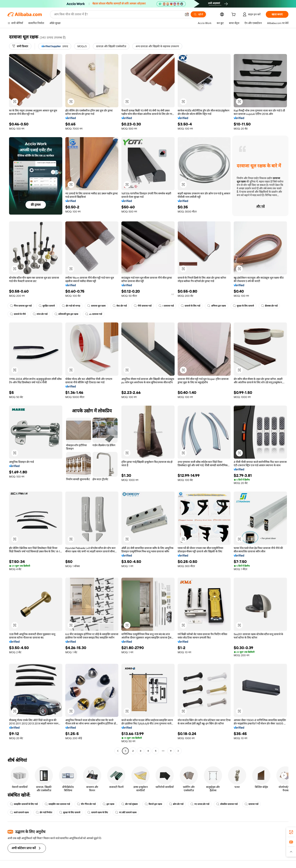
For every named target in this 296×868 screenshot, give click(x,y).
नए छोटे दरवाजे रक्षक (126, 812)
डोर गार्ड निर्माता (44, 812)
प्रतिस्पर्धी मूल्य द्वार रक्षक (66, 314)
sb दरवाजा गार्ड (94, 314)
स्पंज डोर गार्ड (40, 314)
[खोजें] (198, 14)
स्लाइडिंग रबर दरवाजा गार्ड (57, 804)
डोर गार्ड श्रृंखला (129, 804)
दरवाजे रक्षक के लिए (98, 812)
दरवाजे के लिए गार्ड (190, 306)
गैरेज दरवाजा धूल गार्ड (21, 306)
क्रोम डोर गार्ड (176, 804)
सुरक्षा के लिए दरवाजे (243, 306)
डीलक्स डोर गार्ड (269, 306)
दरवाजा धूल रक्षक (96, 306)
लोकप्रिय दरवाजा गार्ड (227, 804)
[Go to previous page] (118, 751)
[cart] (234, 15)
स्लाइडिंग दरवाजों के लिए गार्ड (24, 804)
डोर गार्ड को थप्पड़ (71, 306)
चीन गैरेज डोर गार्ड (86, 804)
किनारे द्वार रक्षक (153, 804)
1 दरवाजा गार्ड (166, 306)
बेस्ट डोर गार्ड (120, 306)
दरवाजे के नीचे (18, 314)
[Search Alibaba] (118, 14)
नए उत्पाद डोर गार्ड (200, 804)
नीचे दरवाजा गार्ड (143, 306)
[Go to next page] (178, 751)
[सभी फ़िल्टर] (20, 46)
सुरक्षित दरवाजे (47, 306)
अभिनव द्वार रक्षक (217, 306)
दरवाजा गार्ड (251, 804)
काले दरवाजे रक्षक (19, 812)
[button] (187, 14)
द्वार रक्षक (108, 804)
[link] (291, 832)
